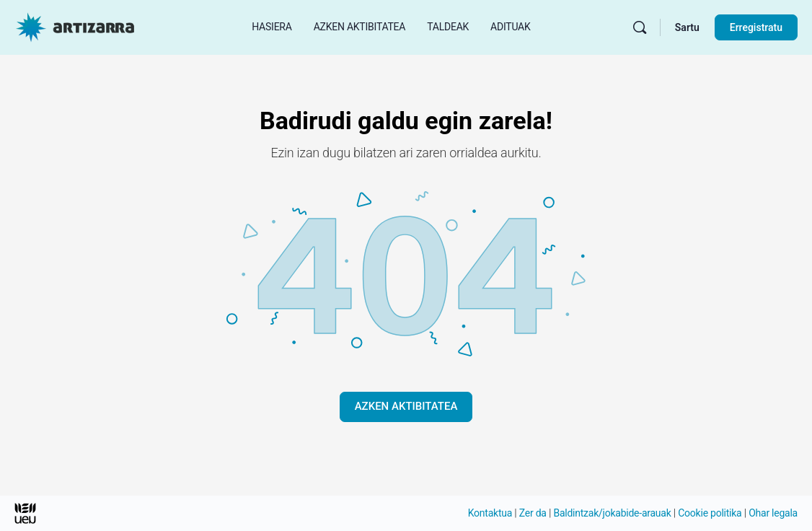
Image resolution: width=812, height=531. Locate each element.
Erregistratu (756, 27)
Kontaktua (490, 513)
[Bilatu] (640, 27)
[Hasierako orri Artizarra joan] (75, 26)
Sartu (687, 27)
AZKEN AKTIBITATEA (406, 406)
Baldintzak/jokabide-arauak (612, 513)
